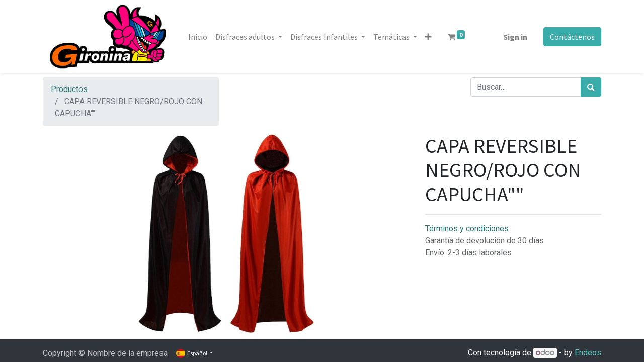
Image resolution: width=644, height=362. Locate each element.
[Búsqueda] (591, 87)
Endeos (588, 353)
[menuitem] (198, 37)
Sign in (515, 37)
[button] (428, 37)
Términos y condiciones (467, 229)
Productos (69, 89)
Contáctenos (572, 37)
